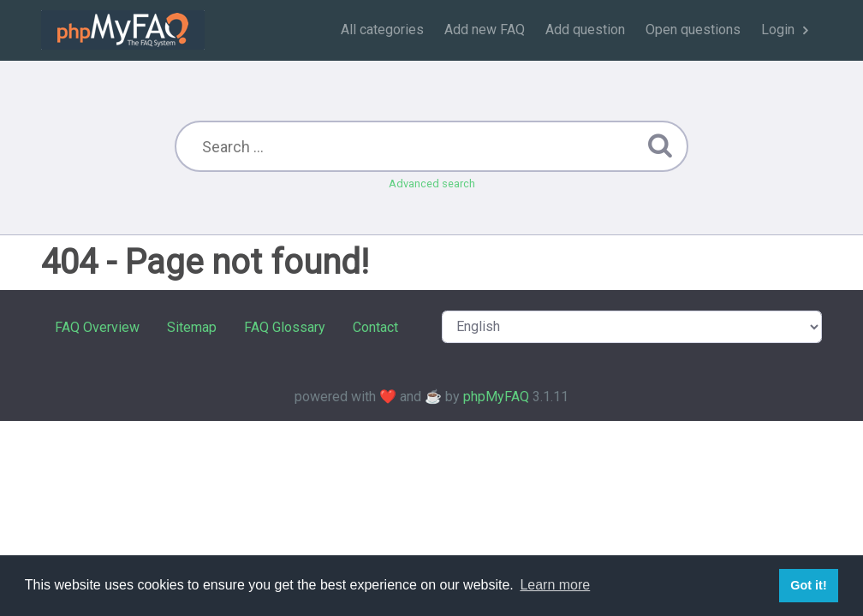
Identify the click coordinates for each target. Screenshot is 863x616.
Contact (375, 327)
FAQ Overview (97, 327)
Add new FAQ (485, 30)
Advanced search (432, 184)
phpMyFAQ (496, 397)
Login (778, 30)
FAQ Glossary (285, 327)
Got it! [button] (808, 585)
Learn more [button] (555, 585)
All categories (382, 30)
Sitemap (192, 327)
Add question (585, 30)
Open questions (693, 30)
